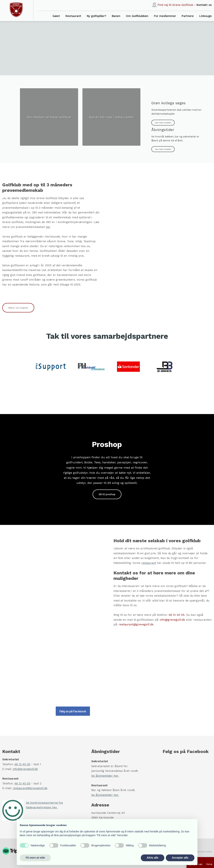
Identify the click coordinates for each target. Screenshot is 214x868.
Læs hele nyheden (163, 123)
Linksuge (206, 16)
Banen (116, 16)
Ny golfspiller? (96, 16)
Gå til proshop (107, 494)
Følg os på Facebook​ (73, 711)
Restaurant (73, 16)
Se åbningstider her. (105, 776)
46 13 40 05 (176, 615)
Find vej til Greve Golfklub (175, 5)
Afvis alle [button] (153, 858)
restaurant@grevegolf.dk (136, 624)
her (48, 227)
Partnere (188, 16)
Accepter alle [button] (180, 858)
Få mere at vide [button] (35, 858)
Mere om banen (18, 308)
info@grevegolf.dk (172, 620)
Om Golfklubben (137, 16)
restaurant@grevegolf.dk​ (30, 788)
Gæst (56, 16)
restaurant (149, 563)
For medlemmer (165, 16)
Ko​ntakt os (204, 5)
